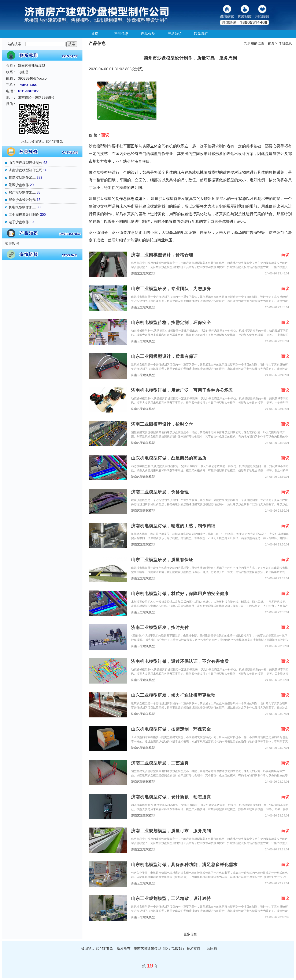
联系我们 (201, 34)
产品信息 (121, 34)
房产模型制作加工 (22, 192)
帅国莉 (212, 949)
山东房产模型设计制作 (26, 163)
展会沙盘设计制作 (22, 200)
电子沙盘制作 (19, 222)
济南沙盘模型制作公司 (26, 170)
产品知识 (175, 34)
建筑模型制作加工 (22, 178)
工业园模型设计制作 (24, 215)
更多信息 (190, 934)
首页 (95, 34)
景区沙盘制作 (19, 185)
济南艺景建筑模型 (143, 273)
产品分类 (148, 34)
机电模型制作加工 (22, 207)
